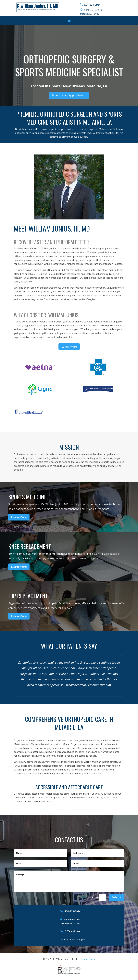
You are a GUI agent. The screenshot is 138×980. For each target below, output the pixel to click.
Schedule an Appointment (69, 95)
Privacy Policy (88, 959)
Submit (116, 897)
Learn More (69, 347)
